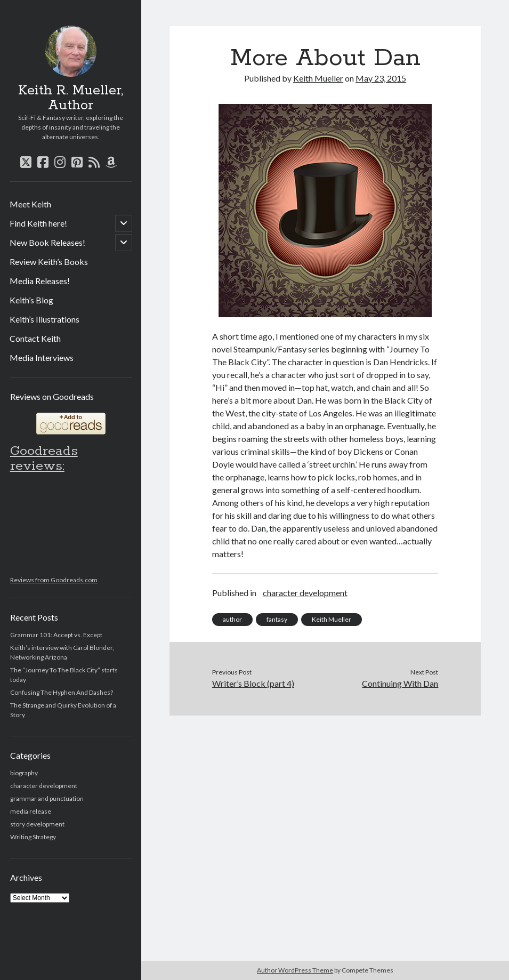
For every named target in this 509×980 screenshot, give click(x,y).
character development (44, 786)
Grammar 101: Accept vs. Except (56, 635)
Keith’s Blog (31, 300)
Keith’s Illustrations (45, 319)
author (232, 619)
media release (31, 811)
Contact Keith (35, 338)
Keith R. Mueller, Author (71, 98)
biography (24, 773)
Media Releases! (40, 281)
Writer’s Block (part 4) (253, 683)
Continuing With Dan (400, 683)
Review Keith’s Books (49, 262)
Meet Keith (30, 204)
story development (37, 824)
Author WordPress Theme (295, 970)
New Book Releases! (47, 242)
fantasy (277, 619)
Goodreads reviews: (44, 459)
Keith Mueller (318, 78)
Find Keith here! (38, 223)
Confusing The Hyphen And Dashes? (62, 692)
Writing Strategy (33, 837)
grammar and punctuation (47, 798)
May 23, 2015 (381, 78)
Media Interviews (42, 358)
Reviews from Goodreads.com (54, 580)
